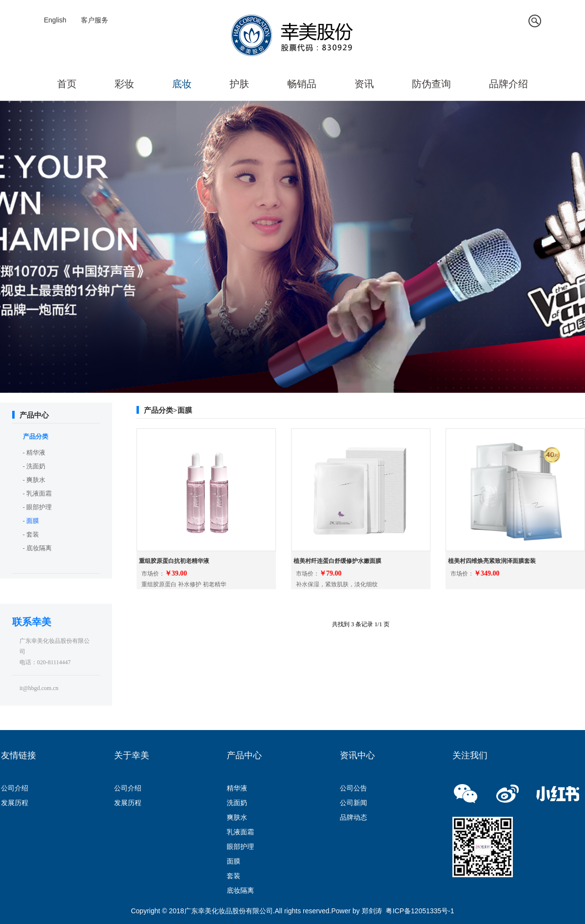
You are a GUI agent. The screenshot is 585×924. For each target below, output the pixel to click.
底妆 (182, 84)
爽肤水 (237, 817)
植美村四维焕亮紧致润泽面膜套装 (492, 561)
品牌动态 (353, 817)
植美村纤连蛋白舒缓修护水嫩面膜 (337, 561)
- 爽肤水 (34, 480)
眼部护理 (240, 847)
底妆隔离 (240, 890)
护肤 (239, 84)
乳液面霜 (240, 832)
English (55, 20)
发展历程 (15, 803)
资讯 (364, 84)
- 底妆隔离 (38, 548)
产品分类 (36, 436)
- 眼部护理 (38, 507)
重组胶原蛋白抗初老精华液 (174, 561)
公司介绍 (15, 788)
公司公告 (353, 788)
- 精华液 (34, 452)
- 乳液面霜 (38, 493)
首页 (67, 84)
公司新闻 (353, 803)
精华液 (237, 788)
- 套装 (31, 534)
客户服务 (95, 20)
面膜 (234, 861)
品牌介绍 (508, 84)
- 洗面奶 (34, 466)
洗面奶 (237, 803)
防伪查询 (431, 84)
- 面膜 (31, 521)
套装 (234, 876)
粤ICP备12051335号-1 (420, 911)
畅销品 (302, 84)
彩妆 (124, 84)
